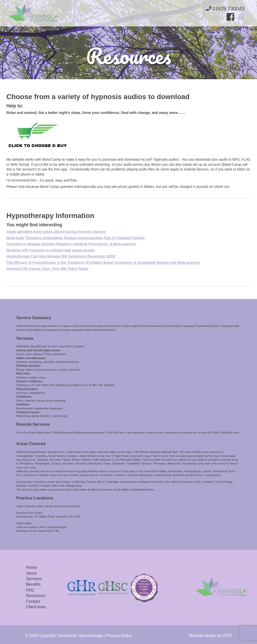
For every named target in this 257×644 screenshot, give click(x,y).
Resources (36, 596)
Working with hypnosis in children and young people (51, 250)
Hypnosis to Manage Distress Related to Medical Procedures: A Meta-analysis (71, 244)
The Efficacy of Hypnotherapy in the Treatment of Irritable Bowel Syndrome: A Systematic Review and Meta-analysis (103, 263)
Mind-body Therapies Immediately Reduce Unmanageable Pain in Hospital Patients (76, 238)
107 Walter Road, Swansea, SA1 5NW (57, 517)
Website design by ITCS (210, 636)
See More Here (230, 433)
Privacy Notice (119, 636)
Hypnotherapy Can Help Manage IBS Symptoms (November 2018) (61, 256)
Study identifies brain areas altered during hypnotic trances (56, 232)
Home (31, 567)
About (31, 573)
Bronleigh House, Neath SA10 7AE (38, 531)
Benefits (33, 584)
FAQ (30, 590)
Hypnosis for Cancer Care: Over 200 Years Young (48, 269)
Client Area (36, 607)
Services (34, 579)
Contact (33, 601)
